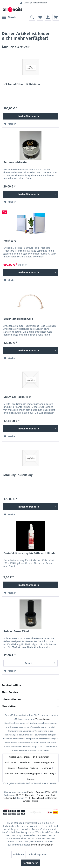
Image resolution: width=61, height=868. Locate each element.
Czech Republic (39, 798)
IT (23, 795)
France (40, 795)
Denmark (53, 798)
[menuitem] (9, 17)
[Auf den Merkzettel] (10, 124)
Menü (9, 17)
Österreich (30, 795)
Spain (53, 795)
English (31, 792)
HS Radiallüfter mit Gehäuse (22, 84)
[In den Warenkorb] (30, 116)
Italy (47, 795)
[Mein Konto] (48, 17)
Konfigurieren (30, 863)
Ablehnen (19, 854)
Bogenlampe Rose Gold (18, 319)
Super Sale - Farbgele (28, 768)
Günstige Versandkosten (31, 3)
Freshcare (10, 241)
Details (40, 662)
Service (11, 768)
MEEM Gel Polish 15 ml (18, 397)
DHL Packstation (41, 757)
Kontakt (31, 779)
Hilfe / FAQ (49, 773)
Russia (35, 801)
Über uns (46, 768)
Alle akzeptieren (38, 854)
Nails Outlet (10, 762)
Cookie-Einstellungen (19, 757)
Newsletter (25, 762)
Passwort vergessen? (44, 762)
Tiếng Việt (51, 792)
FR (20, 795)
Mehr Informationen (42, 845)
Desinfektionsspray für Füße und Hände (29, 553)
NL (29, 798)
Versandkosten (43, 719)
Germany (40, 792)
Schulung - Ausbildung (18, 475)
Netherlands (9, 798)
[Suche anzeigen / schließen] (32, 17)
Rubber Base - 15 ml (16, 631)
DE (17, 795)
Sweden (27, 801)
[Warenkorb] (56, 17)
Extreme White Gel (15, 162)
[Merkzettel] (40, 17)
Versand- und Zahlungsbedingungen (22, 773)
